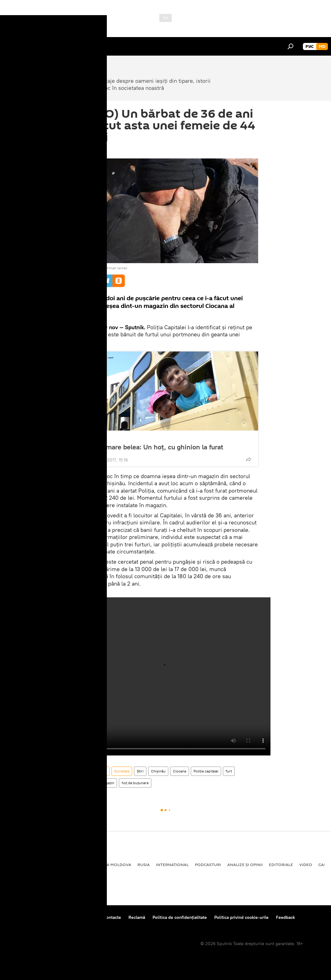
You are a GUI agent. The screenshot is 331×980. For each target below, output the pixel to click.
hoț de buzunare (135, 783)
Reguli (90, 917)
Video (306, 864)
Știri (140, 771)
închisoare (84, 783)
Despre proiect (21, 917)
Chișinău (158, 771)
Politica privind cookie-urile (241, 917)
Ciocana (180, 771)
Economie (70, 864)
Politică (16, 864)
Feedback (285, 917)
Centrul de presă (60, 917)
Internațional (172, 864)
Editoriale (281, 864)
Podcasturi (208, 864)
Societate (91, 437)
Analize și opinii (245, 864)
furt (229, 771)
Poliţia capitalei (206, 771)
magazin (107, 783)
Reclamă (137, 917)
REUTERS (85, 268)
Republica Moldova (91, 771)
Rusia (144, 864)
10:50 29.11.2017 (89, 151)
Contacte (112, 917)
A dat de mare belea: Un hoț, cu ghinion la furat (151, 447)
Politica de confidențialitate (180, 917)
